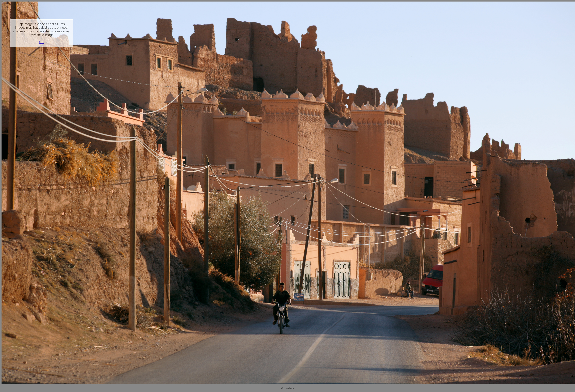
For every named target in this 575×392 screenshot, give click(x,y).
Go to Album (287, 388)
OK (41, 42)
